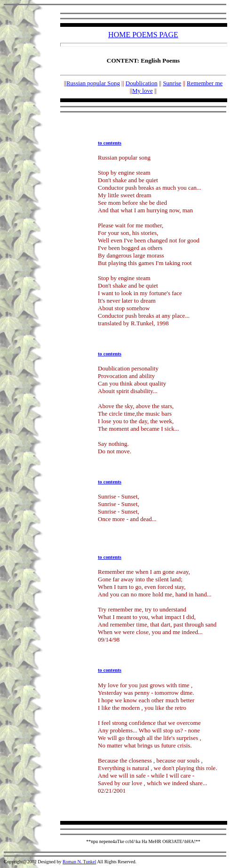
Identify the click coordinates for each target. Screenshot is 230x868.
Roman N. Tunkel (79, 862)
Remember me (205, 83)
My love (143, 91)
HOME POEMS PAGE (143, 35)
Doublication (142, 83)
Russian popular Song (93, 83)
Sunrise (172, 83)
